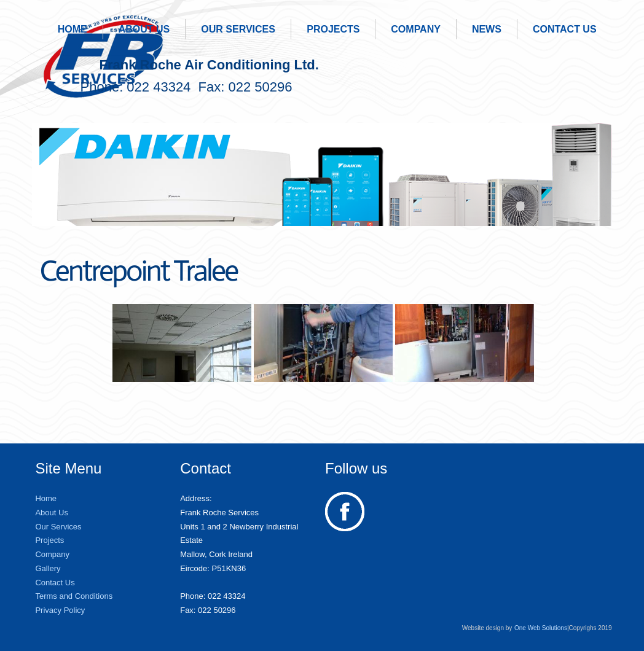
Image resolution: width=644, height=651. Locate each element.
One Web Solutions (541, 628)
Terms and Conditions (74, 596)
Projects (333, 29)
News (487, 29)
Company (416, 29)
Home (73, 29)
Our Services (238, 29)
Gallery (48, 568)
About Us (144, 29)
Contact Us (565, 29)
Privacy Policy (60, 610)
